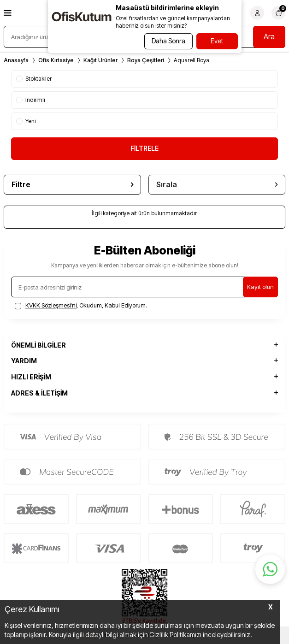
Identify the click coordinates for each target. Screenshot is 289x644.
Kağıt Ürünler (100, 60)
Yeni (26, 121)
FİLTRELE (144, 148)
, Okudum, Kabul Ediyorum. (81, 305)
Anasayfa (16, 60)
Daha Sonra (168, 41)
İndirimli (30, 100)
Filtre (72, 185)
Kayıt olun (260, 287)
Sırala (217, 185)
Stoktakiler (34, 79)
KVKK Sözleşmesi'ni (51, 305)
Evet (217, 41)
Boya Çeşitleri (146, 60)
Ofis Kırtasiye (56, 60)
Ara (269, 36)
